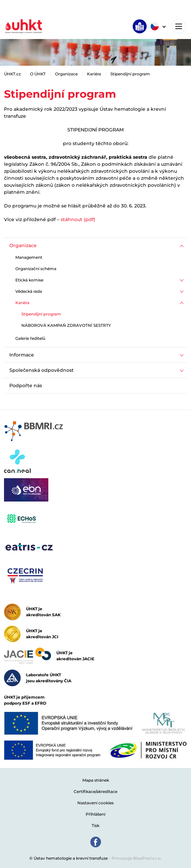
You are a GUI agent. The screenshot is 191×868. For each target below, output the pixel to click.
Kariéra (94, 74)
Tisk (95, 825)
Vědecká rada (29, 291)
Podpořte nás (26, 385)
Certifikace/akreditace (95, 791)
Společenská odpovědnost (41, 370)
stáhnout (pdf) (78, 219)
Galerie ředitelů (30, 338)
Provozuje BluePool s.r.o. (137, 858)
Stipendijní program (130, 74)
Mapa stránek (96, 780)
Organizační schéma (36, 269)
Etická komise (29, 280)
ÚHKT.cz (12, 74)
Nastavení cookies (95, 803)
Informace (22, 355)
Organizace (66, 74)
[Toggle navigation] (179, 26)
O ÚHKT (38, 74)
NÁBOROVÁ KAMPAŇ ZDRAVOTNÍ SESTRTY (66, 325)
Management (29, 257)
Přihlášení (95, 814)
